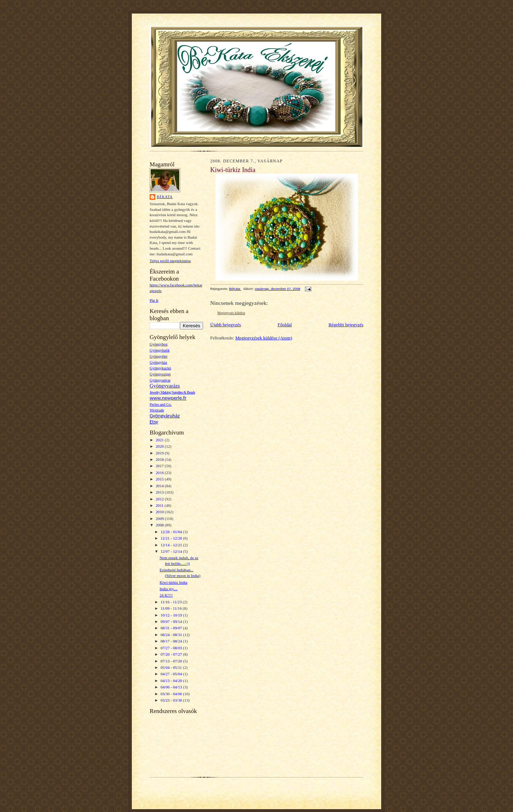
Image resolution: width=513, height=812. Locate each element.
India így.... (169, 589)
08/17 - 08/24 (172, 641)
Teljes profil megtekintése (170, 261)
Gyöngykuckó (160, 368)
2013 (160, 492)
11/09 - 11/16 (172, 608)
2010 (160, 512)
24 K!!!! (166, 595)
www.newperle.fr (168, 398)
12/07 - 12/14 (172, 551)
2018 (160, 459)
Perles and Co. (161, 404)
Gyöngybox (159, 344)
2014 (160, 486)
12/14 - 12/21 (172, 545)
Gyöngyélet (159, 356)
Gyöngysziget (160, 374)
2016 (160, 473)
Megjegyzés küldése (231, 313)
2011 (160, 505)
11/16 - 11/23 (172, 602)
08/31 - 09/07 (172, 628)
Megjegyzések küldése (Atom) (264, 338)
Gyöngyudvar (160, 380)
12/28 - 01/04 (172, 532)
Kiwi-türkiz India (173, 582)
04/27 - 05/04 (172, 674)
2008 (160, 525)
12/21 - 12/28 (172, 538)
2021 (160, 440)
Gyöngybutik (160, 350)
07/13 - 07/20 (172, 661)
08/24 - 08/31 (172, 635)
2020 (160, 446)
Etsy (154, 422)
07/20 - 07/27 (172, 654)
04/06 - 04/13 (172, 687)
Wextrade (157, 410)
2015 (160, 479)
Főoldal (285, 325)
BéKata (165, 197)
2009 (160, 519)
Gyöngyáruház (165, 416)
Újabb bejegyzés (226, 325)
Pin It (154, 300)
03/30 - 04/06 (172, 694)
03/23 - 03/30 (172, 700)
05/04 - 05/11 (172, 667)
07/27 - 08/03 (172, 648)
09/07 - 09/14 (172, 621)
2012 (160, 499)
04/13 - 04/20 (172, 681)
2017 (160, 466)
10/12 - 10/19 (172, 615)
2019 (160, 453)
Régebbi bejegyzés (346, 325)
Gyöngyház (158, 362)
